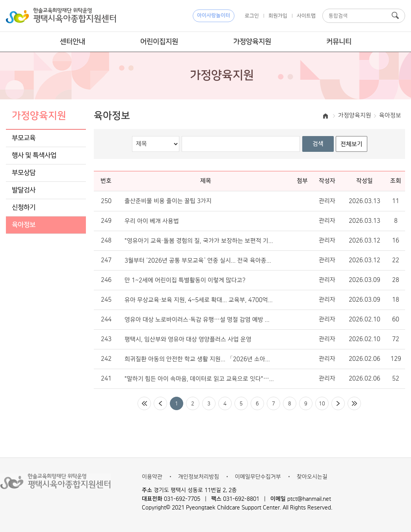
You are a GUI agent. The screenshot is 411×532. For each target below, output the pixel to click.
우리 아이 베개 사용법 (152, 221)
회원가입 (278, 16)
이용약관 (152, 477)
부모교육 (24, 138)
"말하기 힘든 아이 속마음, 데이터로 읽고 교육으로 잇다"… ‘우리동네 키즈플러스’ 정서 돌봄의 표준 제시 (199, 379)
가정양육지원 (252, 42)
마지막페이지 (354, 403)
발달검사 (24, 190)
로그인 (252, 16)
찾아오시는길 (312, 477)
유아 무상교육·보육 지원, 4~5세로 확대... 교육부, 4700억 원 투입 (199, 300)
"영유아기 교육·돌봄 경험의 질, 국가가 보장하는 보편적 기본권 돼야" (199, 241)
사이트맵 (306, 16)
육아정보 (24, 225)
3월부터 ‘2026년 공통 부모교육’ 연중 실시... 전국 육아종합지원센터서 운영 (199, 261)
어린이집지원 (159, 42)
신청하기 (24, 208)
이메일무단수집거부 (258, 477)
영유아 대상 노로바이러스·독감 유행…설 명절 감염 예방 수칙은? (199, 320)
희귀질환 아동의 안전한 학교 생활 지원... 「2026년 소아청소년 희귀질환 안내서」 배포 (199, 359)
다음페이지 (338, 403)
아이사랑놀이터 (214, 16)
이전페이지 (160, 403)
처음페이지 (144, 403)
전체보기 (351, 144)
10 (322, 403)
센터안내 (73, 42)
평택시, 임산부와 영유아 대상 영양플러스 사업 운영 (188, 340)
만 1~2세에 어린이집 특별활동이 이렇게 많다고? (185, 280)
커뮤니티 (339, 42)
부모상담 (24, 173)
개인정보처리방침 (199, 477)
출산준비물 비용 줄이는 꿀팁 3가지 (168, 201)
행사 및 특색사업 (34, 156)
